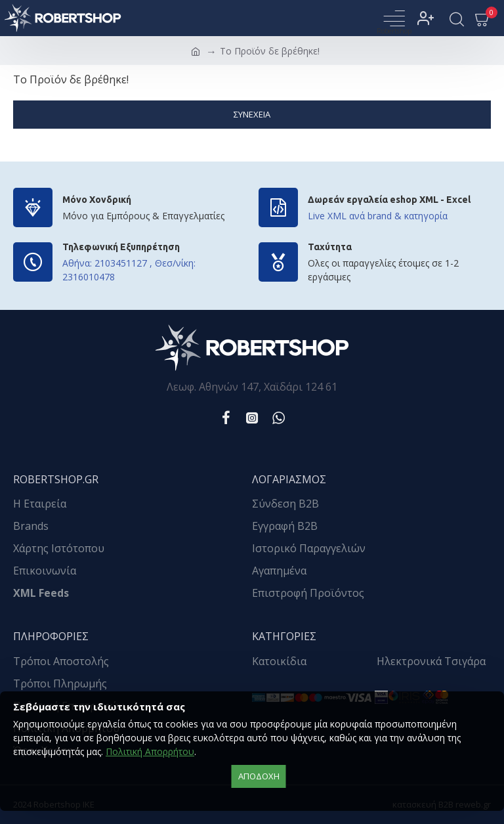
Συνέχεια (252, 114)
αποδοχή (259, 776)
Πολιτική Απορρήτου (150, 751)
